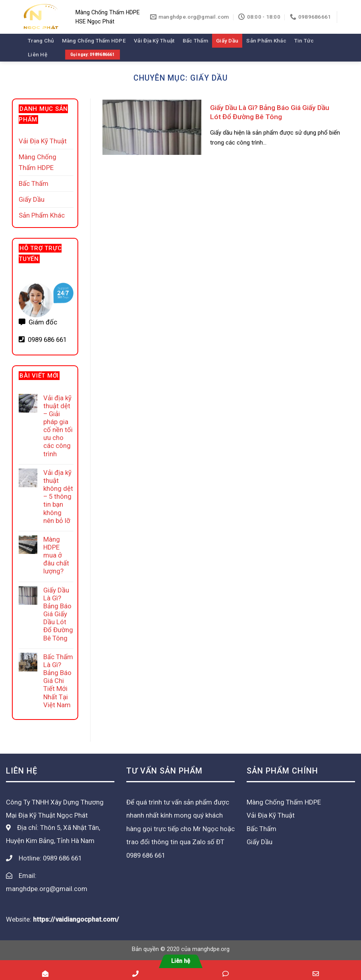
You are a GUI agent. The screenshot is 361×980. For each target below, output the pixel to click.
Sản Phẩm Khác (266, 41)
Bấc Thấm (195, 41)
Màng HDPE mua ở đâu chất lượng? (56, 555)
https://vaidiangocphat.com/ (76, 919)
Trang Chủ (41, 41)
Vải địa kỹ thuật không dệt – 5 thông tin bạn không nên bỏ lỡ (58, 497)
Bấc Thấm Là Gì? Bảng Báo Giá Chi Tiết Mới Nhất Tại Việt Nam (58, 681)
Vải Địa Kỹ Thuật (154, 41)
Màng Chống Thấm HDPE (94, 41)
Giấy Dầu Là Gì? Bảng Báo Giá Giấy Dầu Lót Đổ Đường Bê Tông (58, 614)
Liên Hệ (38, 55)
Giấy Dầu (227, 41)
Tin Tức (304, 41)
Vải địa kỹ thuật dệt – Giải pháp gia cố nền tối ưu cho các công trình (58, 426)
